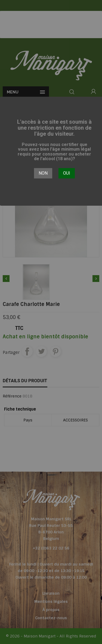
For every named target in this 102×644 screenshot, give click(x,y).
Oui (67, 173)
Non (43, 173)
